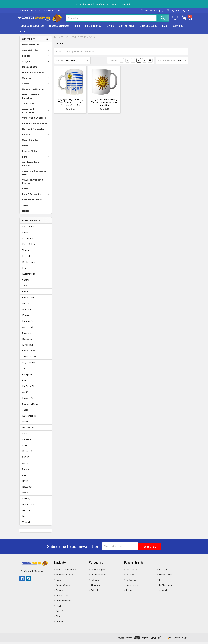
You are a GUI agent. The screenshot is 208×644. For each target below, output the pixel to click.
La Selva (26, 235)
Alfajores (36, 64)
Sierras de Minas (30, 406)
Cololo (25, 383)
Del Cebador (28, 430)
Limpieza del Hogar (32, 202)
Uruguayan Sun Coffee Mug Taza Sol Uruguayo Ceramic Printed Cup (104, 105)
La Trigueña (28, 324)
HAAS (25, 483)
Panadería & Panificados (35, 126)
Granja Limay (28, 353)
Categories (29, 42)
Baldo (25, 495)
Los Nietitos (28, 229)
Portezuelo (28, 241)
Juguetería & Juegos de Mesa (34, 175)
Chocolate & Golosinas (34, 92)
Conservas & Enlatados (34, 120)
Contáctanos (127, 28)
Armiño (26, 395)
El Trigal (26, 259)
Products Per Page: (167, 63)
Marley (25, 424)
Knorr (25, 436)
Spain (25, 208)
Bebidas (36, 58)
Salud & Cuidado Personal (36, 166)
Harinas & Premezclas (33, 131)
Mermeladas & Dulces (33, 75)
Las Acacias (28, 400)
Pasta (25, 148)
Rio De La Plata (30, 389)
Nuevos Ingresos (31, 47)
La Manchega (29, 276)
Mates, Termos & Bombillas (31, 99)
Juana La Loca (29, 359)
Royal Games (28, 365)
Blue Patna (27, 312)
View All (26, 525)
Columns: (114, 63)
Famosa (26, 318)
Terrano (26, 253)
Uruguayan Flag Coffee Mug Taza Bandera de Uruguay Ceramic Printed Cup (70, 105)
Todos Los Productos (32, 28)
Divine (25, 519)
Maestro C (27, 454)
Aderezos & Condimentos (36, 113)
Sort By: (60, 63)
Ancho (25, 466)
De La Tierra (28, 507)
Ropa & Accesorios (36, 197)
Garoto (26, 471)
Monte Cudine (29, 264)
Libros (25, 191)
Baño (36, 159)
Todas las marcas (59, 28)
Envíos (110, 28)
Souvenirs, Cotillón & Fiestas (33, 184)
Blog (22, 34)
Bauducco (27, 341)
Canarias (26, 282)
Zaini (25, 477)
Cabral (25, 294)
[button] (34, 565)
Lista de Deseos (148, 28)
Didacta (26, 513)
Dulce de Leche (30, 69)
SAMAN (26, 460)
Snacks (36, 86)
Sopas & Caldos (30, 143)
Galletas (36, 80)
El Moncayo (28, 347)
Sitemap (60, 623)
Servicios (179, 28)
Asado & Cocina (36, 53)
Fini (24, 270)
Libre (25, 448)
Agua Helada (28, 330)
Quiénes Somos (93, 28)
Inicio (77, 28)
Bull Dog (26, 501)
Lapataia (27, 442)
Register (186, 10)
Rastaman (27, 489)
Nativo (26, 306)
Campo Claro (28, 300)
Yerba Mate (28, 106)
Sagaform (27, 335)
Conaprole (27, 377)
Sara (24, 371)
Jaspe (25, 412)
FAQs (165, 28)
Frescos (36, 137)
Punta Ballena (29, 247)
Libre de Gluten (30, 154)
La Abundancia (29, 418)
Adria (25, 288)
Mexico (26, 213)
